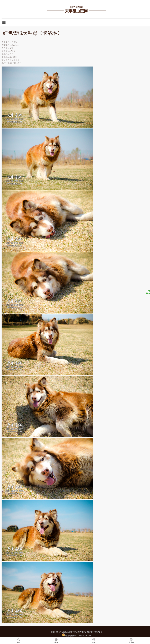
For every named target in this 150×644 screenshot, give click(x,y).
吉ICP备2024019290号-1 (91, 632)
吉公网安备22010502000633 (78, 635)
